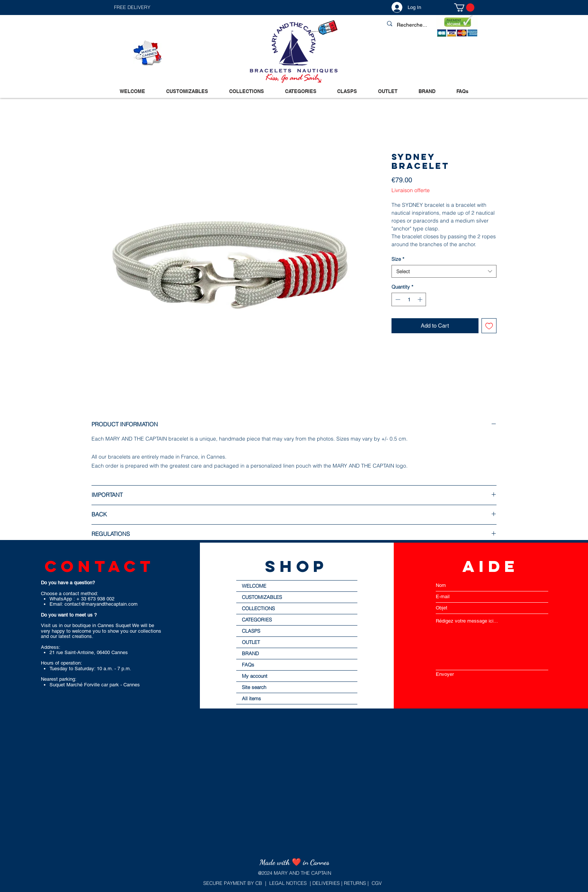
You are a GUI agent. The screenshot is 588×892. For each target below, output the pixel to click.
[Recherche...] (429, 25)
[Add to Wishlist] (489, 326)
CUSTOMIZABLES (262, 597)
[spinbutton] (409, 299)
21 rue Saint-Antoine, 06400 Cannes (89, 652)
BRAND (250, 653)
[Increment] (421, 299)
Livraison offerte (411, 190)
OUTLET (251, 642)
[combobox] (444, 271)
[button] (204, 7)
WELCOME (254, 586)
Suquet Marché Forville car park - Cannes (95, 685)
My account (255, 676)
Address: (51, 647)
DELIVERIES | (327, 883)
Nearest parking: (59, 679)
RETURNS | (355, 883)
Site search (254, 687)
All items (251, 698)
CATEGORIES (257, 620)
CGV (377, 883)
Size (398, 259)
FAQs (248, 665)
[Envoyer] (492, 674)
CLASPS (251, 631)
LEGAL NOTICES (288, 883)
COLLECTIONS (258, 608)
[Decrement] (397, 299)
